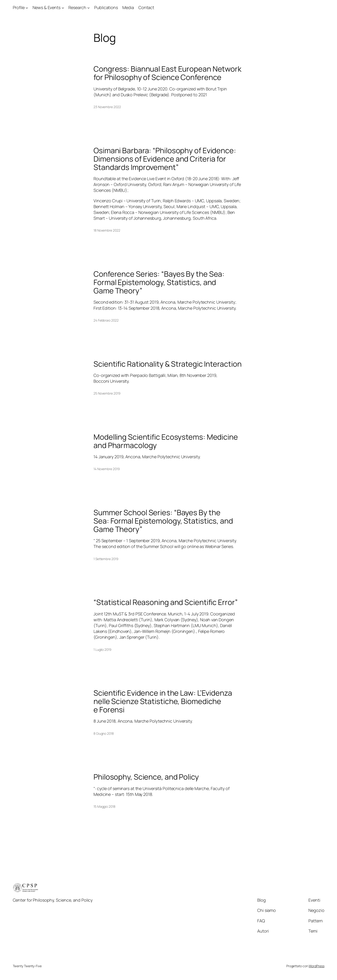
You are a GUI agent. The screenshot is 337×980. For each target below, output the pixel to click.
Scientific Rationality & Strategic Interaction (167, 364)
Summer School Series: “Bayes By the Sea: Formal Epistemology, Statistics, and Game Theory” (163, 521)
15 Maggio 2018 (104, 806)
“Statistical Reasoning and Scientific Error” (166, 602)
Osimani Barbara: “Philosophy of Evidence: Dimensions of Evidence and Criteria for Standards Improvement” (165, 159)
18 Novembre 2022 (107, 230)
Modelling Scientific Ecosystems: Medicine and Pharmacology (166, 441)
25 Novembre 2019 (107, 393)
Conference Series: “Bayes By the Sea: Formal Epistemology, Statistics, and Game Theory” (159, 282)
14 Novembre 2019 (107, 469)
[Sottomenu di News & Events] (63, 8)
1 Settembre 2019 (106, 559)
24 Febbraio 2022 (106, 320)
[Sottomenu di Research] (88, 8)
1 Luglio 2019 (102, 649)
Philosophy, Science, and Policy (146, 777)
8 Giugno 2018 (104, 733)
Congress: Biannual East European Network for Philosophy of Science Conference (167, 73)
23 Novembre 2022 (107, 107)
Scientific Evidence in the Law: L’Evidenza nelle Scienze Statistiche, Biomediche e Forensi (163, 701)
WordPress (316, 966)
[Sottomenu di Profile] (27, 8)
